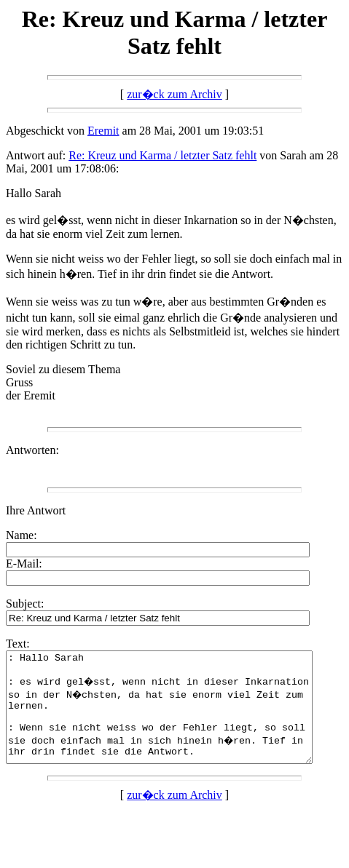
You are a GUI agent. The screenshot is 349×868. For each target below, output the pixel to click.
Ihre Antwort (36, 510)
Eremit (103, 131)
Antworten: (32, 450)
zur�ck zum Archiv (174, 94)
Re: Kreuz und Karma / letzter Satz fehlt (162, 155)
